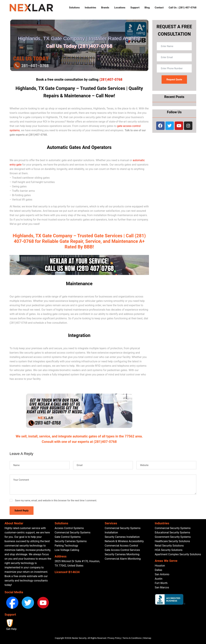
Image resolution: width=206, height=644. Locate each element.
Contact (159, 8)
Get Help (11, 629)
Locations (120, 8)
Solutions (74, 8)
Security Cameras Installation (122, 537)
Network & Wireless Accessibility (124, 541)
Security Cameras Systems (71, 541)
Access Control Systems (69, 528)
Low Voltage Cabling (67, 550)
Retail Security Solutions (169, 546)
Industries (91, 8)
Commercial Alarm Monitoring (123, 559)
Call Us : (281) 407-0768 (183, 8)
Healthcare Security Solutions (172, 541)
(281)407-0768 (111, 79)
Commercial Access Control (121, 546)
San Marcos (162, 587)
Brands (105, 8)
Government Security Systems (173, 537)
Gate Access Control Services (122, 550)
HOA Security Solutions (169, 550)
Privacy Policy (114, 638)
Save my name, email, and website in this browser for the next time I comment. (56, 500)
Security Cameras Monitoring (122, 554)
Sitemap (147, 638)
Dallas (159, 570)
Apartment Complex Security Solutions (178, 554)
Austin (159, 579)
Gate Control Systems (68, 537)
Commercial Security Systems (73, 532)
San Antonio (162, 574)
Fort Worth (161, 583)
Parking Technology (66, 546)
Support (135, 8)
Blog (147, 8)
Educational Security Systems (173, 532)
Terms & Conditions (132, 638)
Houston (160, 566)
